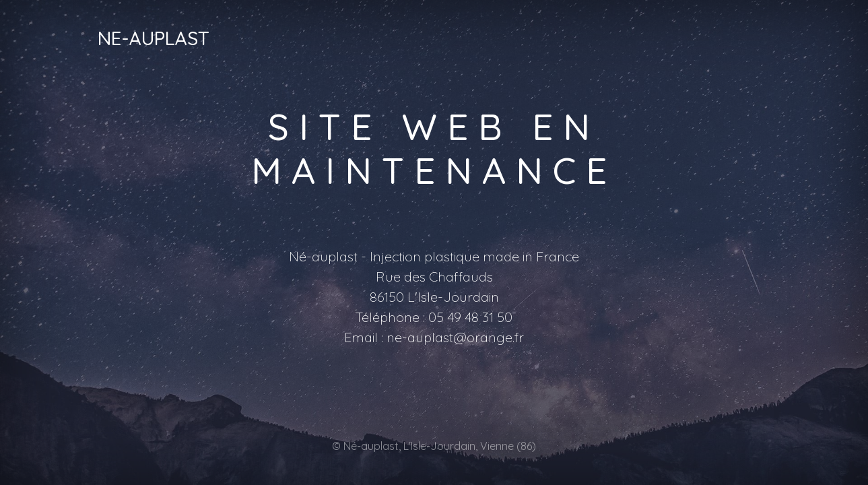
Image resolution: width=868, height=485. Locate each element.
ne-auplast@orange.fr (455, 337)
